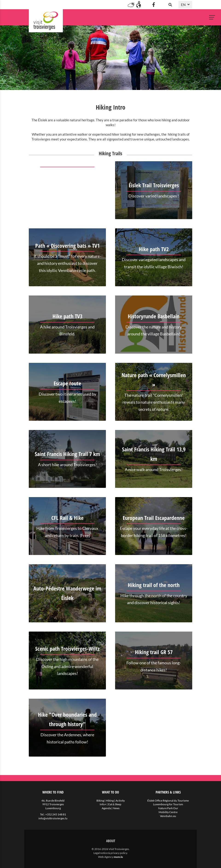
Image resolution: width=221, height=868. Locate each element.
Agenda (106, 808)
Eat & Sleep (115, 804)
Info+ (103, 804)
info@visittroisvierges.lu (53, 818)
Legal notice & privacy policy (110, 853)
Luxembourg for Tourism (168, 804)
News (116, 808)
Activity (120, 801)
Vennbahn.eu (168, 816)
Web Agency (106, 857)
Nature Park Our (168, 808)
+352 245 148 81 (56, 814)
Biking (100, 801)
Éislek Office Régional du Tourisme (168, 801)
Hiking (110, 801)
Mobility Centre (168, 812)
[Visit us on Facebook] (154, 5)
